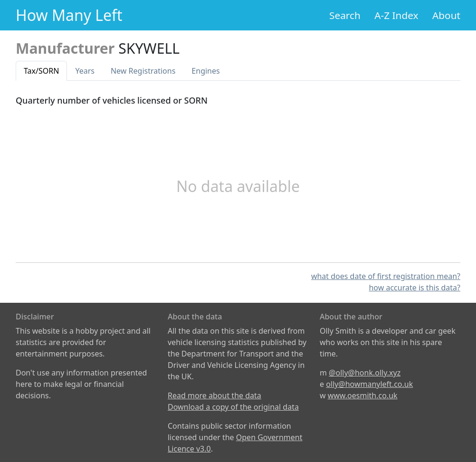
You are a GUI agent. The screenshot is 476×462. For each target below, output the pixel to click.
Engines (205, 71)
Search (345, 15)
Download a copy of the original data (233, 407)
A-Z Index (396, 15)
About (446, 15)
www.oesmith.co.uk (363, 395)
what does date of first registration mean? (386, 276)
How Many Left (69, 15)
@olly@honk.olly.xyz (365, 373)
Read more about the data (214, 395)
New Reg (143, 71)
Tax (41, 71)
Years (85, 71)
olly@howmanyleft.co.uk (369, 384)
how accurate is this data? (414, 288)
